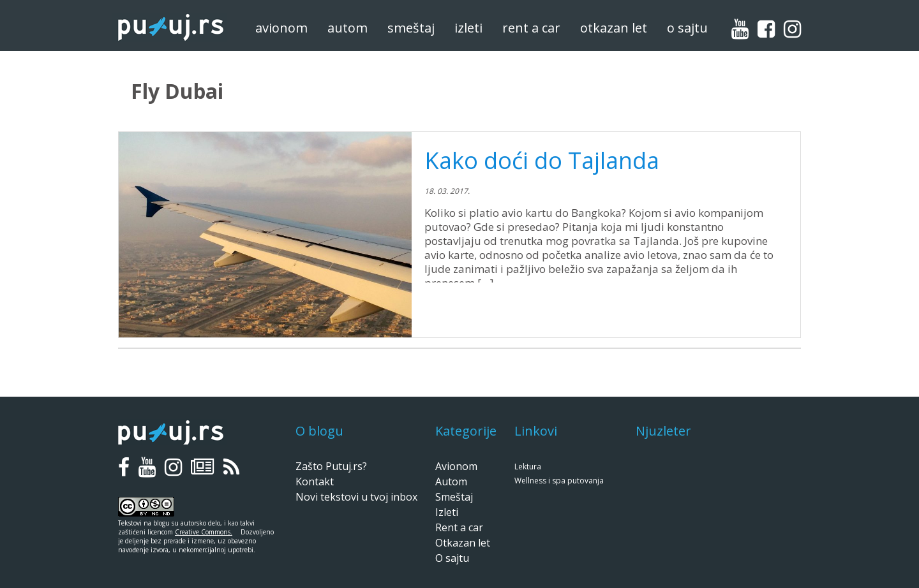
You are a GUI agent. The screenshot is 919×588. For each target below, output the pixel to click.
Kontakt (315, 481)
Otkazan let (614, 28)
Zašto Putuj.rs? (331, 466)
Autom (347, 28)
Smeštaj (411, 28)
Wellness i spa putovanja (559, 481)
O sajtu (687, 28)
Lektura (528, 467)
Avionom (281, 28)
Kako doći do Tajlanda (542, 160)
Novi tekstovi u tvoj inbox (356, 497)
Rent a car (531, 28)
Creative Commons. (204, 532)
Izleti (468, 28)
